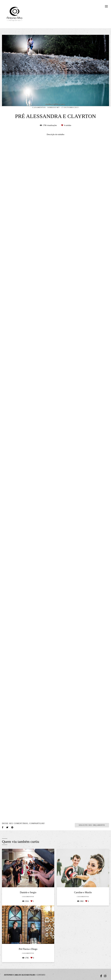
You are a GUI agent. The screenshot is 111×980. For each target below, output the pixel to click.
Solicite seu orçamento (92, 825)
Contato (41, 975)
